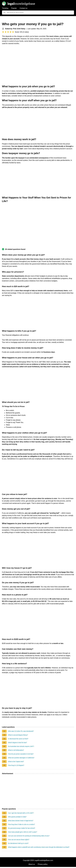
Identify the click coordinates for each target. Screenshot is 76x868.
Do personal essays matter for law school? (22, 828)
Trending (5, 8)
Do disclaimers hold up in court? (18, 843)
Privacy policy (43, 864)
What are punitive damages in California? (21, 758)
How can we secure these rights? (19, 840)
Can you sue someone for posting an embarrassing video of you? (29, 836)
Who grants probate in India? (17, 817)
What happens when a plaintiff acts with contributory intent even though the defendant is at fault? (39, 847)
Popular (14, 8)
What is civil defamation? (16, 750)
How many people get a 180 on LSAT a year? (23, 832)
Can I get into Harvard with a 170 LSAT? (21, 813)
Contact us (24, 8)
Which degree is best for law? (17, 743)
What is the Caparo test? (16, 762)
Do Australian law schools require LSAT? (21, 746)
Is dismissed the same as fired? (18, 739)
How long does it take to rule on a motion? (21, 824)
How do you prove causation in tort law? (21, 754)
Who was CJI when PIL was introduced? (21, 731)
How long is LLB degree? (16, 765)
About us (32, 864)
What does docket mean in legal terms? (21, 821)
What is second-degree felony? (18, 735)
